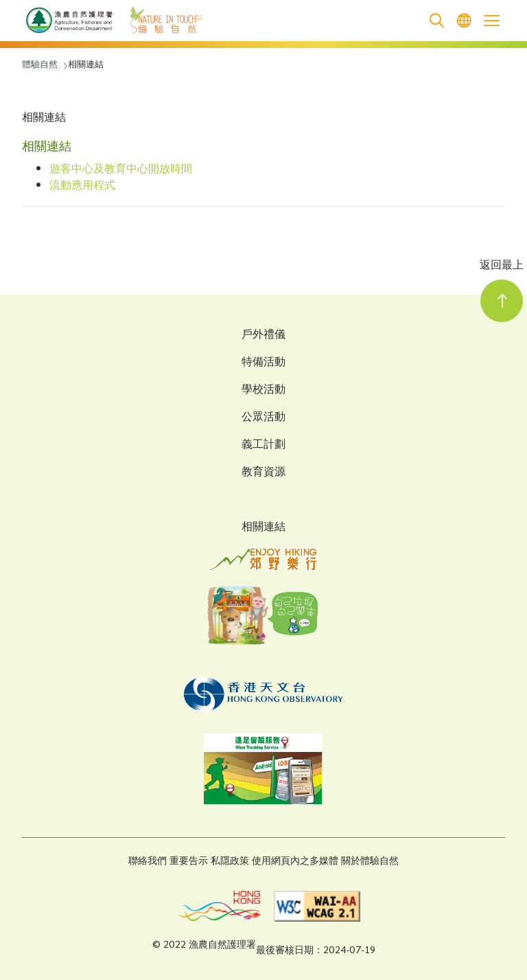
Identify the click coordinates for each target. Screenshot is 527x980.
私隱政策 (230, 862)
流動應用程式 (82, 186)
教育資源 (263, 473)
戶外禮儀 (263, 336)
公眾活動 (263, 418)
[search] (436, 21)
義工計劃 (263, 446)
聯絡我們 (148, 862)
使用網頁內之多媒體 (295, 862)
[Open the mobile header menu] (491, 21)
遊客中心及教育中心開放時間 (121, 170)
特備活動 (263, 363)
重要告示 (189, 862)
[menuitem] (464, 21)
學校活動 (263, 391)
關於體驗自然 (370, 862)
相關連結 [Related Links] (263, 528)
